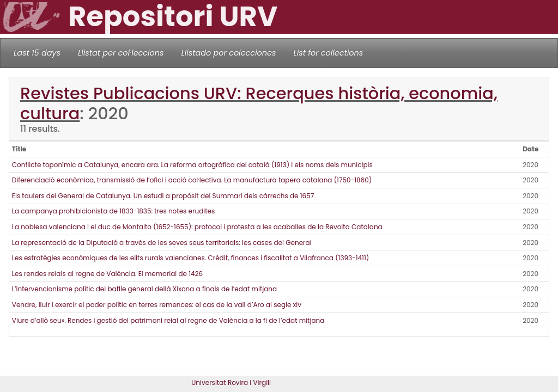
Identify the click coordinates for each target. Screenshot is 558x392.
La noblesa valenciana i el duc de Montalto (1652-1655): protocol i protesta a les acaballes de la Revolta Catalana (197, 227)
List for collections (328, 53)
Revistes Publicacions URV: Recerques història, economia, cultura (259, 103)
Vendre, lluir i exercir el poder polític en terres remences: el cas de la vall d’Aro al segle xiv (157, 305)
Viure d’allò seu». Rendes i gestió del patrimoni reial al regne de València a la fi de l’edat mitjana (168, 320)
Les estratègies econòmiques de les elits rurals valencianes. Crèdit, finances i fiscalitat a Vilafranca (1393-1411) (190, 258)
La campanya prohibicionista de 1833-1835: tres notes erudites (114, 211)
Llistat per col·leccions (121, 53)
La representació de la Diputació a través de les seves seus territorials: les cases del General (162, 243)
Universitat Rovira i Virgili (231, 382)
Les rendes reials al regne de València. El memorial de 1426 (107, 274)
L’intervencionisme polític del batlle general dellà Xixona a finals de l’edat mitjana (144, 289)
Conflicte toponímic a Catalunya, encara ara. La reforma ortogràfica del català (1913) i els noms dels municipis (192, 165)
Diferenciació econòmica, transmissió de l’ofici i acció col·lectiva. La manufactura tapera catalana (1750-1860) (192, 180)
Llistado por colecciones (229, 53)
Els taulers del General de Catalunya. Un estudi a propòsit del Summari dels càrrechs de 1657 (163, 196)
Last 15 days (37, 53)
